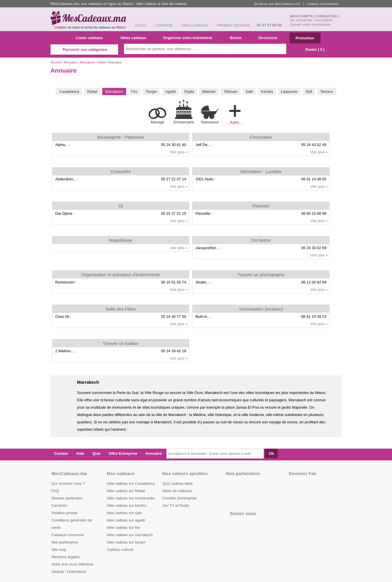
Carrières (59, 505)
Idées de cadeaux (177, 491)
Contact (61, 453)
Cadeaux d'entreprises (323, 4)
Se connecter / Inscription (311, 20)
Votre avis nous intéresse (72, 564)
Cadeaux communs (68, 535)
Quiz (97, 453)
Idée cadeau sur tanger (126, 542)
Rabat (92, 92)
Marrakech (87, 62)
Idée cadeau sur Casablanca (131, 483)
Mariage (158, 116)
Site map (59, 550)
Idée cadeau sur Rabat (126, 491)
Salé (249, 92)
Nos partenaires (65, 542)
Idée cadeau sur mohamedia (131, 498)
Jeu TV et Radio (176, 505)
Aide (80, 453)
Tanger (151, 92)
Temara (327, 92)
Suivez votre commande (310, 25)
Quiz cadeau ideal (177, 483)
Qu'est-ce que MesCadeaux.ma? (277, 4)
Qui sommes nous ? (68, 483)
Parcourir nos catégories (84, 50)
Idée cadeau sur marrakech (130, 535)
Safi (309, 92)
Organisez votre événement (190, 38)
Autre (102, 62)
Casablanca (69, 92)
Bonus (238, 38)
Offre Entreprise (123, 453)
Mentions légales (66, 557)
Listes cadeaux (92, 38)
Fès (134, 92)
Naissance (210, 115)
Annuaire (70, 62)
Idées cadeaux (135, 38)
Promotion (305, 38)
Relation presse (65, 513)
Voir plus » (179, 152)
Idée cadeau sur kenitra (127, 505)
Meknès (209, 92)
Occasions (270, 38)
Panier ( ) (312, 50)
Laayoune (289, 92)
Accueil (56, 62)
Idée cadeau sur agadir (126, 520)
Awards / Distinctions (69, 572)
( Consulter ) (327, 16)
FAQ (55, 491)
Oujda (189, 92)
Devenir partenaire (67, 498)
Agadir (171, 92)
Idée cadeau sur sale (124, 513)
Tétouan (231, 92)
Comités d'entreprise (180, 498)
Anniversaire (184, 112)
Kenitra (267, 92)
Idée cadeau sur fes (123, 528)
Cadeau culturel (120, 550)
